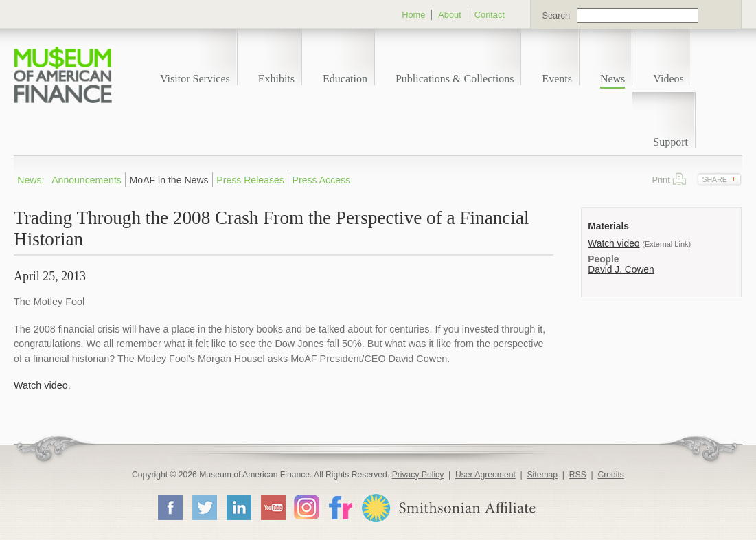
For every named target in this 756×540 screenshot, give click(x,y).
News (612, 79)
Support (671, 142)
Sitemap (542, 475)
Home (413, 15)
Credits (611, 475)
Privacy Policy (418, 475)
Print (679, 179)
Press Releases (250, 180)
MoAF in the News (169, 180)
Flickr (340, 507)
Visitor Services (195, 79)
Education (345, 79)
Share (714, 179)
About (449, 15)
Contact (490, 15)
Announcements (87, 180)
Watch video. (42, 385)
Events (557, 79)
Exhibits (276, 79)
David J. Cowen (621, 270)
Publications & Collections (455, 79)
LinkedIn (238, 507)
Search (556, 15)
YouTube (273, 507)
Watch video (614, 244)
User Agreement (485, 475)
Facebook (170, 507)
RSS (578, 475)
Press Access (322, 180)
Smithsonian (448, 508)
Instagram (307, 507)
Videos (668, 79)
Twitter (204, 507)
